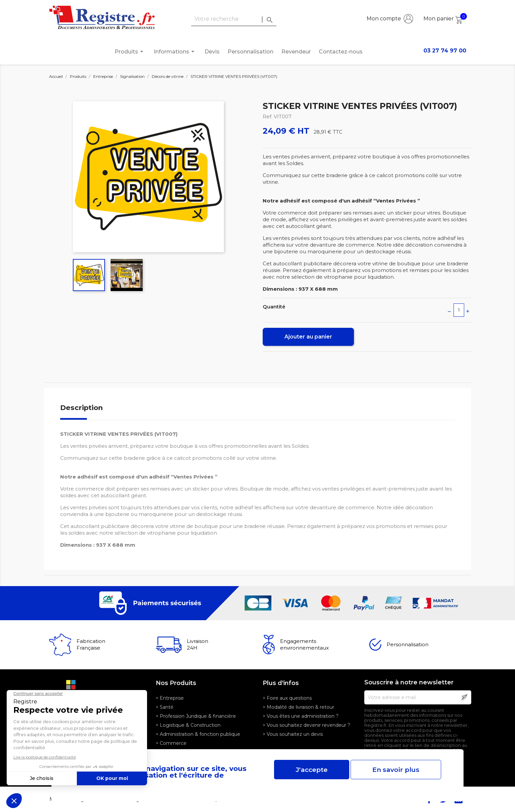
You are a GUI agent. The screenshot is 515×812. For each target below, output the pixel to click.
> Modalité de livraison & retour (298, 707)
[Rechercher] (234, 19)
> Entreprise (170, 698)
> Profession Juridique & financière (196, 716)
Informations (175, 52)
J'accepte (312, 770)
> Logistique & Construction (188, 725)
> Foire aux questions (287, 698)
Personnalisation (250, 52)
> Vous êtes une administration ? (301, 716)
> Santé (165, 707)
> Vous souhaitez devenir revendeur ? (306, 725)
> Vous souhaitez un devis (293, 734)
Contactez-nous (341, 52)
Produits (130, 52)
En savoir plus (396, 770)
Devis (212, 52)
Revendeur (296, 52)
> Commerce (171, 743)
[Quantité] (459, 310)
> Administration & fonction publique (198, 734)
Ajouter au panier (308, 337)
